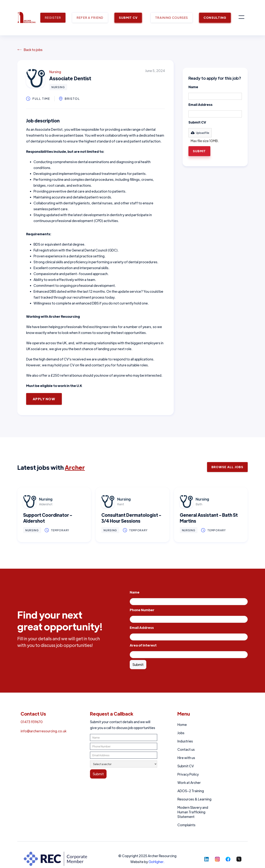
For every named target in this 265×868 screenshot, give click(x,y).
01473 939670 (32, 722)
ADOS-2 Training (191, 791)
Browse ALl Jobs (227, 467)
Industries (185, 741)
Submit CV (197, 122)
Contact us (186, 749)
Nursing (55, 72)
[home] (26, 18)
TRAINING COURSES (172, 18)
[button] (241, 18)
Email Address (200, 104)
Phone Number (142, 610)
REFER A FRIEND (90, 18)
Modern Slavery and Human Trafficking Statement (193, 812)
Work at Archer (189, 782)
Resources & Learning (194, 799)
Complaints (186, 825)
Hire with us (186, 758)
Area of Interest (143, 645)
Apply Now (44, 399)
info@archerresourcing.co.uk (44, 731)
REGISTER (53, 18)
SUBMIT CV (128, 18)
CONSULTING (215, 18)
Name (193, 87)
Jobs (181, 733)
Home (182, 724)
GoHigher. (156, 862)
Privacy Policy (188, 774)
